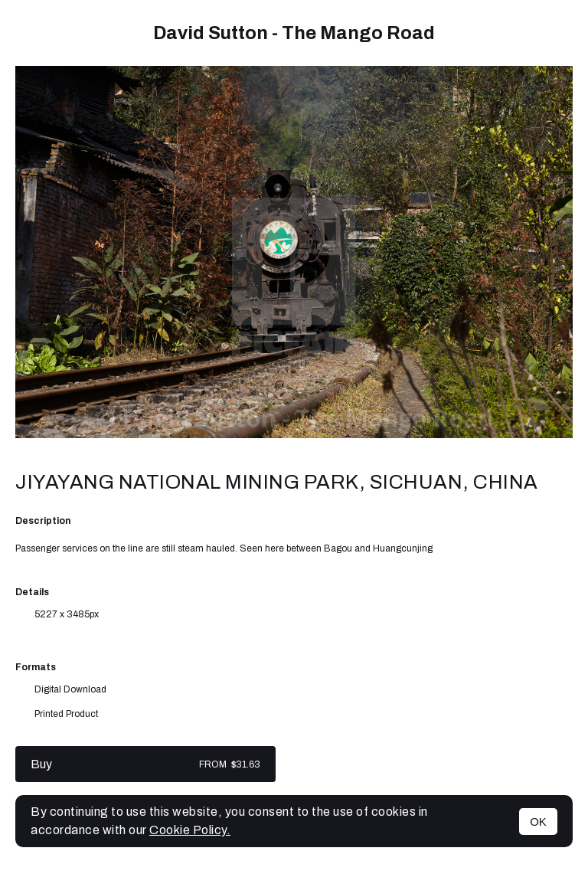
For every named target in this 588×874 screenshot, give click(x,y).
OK (538, 822)
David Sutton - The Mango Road (294, 33)
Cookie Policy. (190, 830)
